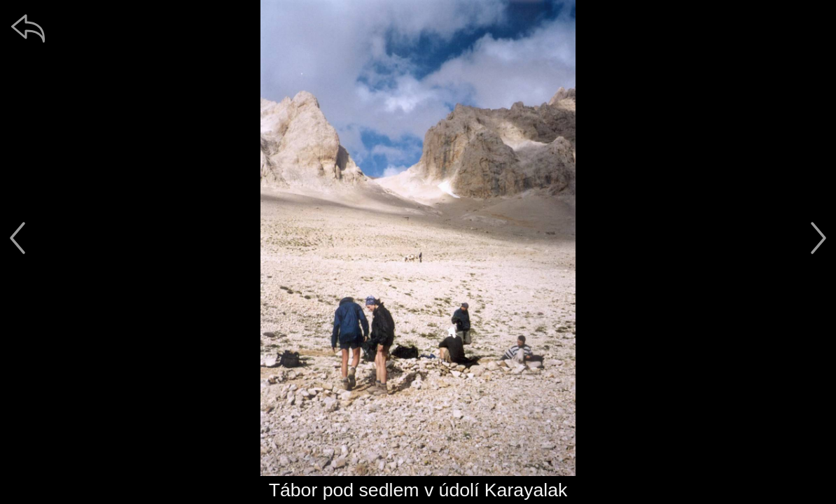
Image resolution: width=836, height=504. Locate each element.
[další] (818, 238)
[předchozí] (18, 238)
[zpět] (28, 28)
